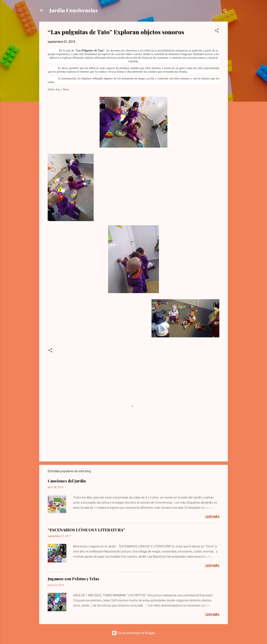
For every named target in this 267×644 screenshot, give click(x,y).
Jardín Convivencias (74, 10)
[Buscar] (225, 12)
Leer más (212, 517)
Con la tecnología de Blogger (133, 633)
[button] (217, 31)
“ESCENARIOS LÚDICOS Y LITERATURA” (86, 530)
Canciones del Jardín (67, 481)
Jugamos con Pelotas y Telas (73, 579)
